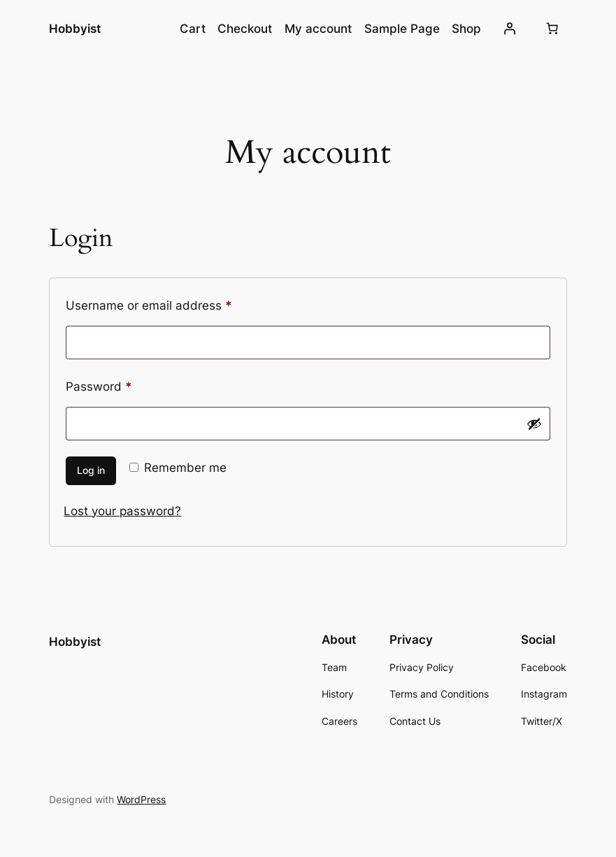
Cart (193, 29)
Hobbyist (75, 28)
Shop (466, 29)
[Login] (509, 29)
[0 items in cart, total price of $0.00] (552, 29)
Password (124, 384)
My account (318, 29)
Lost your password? (122, 511)
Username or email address (174, 303)
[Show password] (534, 424)
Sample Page (402, 29)
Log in (91, 470)
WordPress (141, 799)
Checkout (245, 29)
